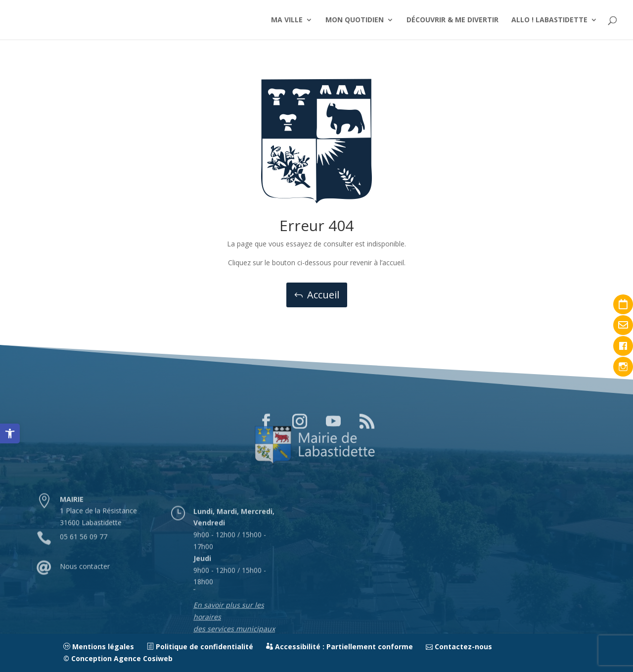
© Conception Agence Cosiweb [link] (118, 658)
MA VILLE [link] (287, 20)
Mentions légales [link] (99, 647)
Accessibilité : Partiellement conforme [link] (339, 647)
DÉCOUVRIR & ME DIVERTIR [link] (452, 20)
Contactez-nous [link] (459, 647)
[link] (10, 433)
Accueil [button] (323, 295)
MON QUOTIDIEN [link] (355, 20)
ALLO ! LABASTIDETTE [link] (549, 20)
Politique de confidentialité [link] (200, 647)
